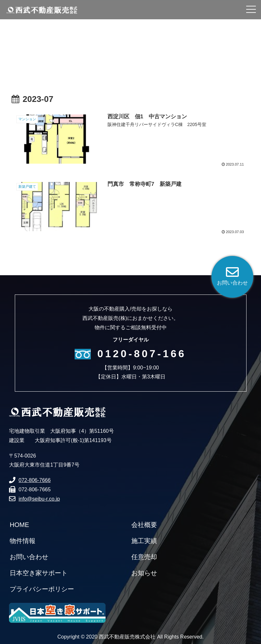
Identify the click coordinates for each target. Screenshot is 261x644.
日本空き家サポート (39, 573)
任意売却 (144, 557)
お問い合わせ (29, 557)
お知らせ (144, 573)
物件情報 (23, 541)
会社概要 (144, 525)
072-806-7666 (35, 480)
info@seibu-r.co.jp (39, 499)
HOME (19, 525)
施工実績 (144, 541)
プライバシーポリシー (42, 589)
